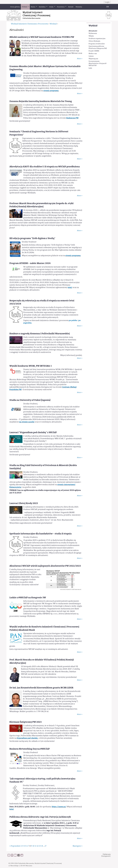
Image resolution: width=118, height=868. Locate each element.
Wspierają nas (93, 59)
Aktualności (93, 31)
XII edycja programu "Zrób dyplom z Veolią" (32, 238)
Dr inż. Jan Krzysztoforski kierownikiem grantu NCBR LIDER (41, 688)
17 (46, 846)
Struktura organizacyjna (97, 39)
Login (107, 2)
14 (42, 846)
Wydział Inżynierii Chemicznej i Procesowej (29, 24)
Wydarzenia (93, 33)
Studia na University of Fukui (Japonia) (30, 400)
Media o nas (93, 54)
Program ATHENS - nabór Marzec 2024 (30, 263)
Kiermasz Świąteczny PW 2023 (25, 722)
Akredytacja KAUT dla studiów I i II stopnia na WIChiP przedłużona (45, 167)
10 (33, 846)
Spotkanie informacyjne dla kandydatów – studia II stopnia (41, 534)
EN (108, 7)
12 (38, 846)
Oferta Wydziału (94, 41)
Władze (91, 36)
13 (40, 846)
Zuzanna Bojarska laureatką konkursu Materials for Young (41, 101)
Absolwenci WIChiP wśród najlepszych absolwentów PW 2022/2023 (45, 566)
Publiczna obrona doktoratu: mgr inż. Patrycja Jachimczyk (40, 817)
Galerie (91, 56)
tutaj (70, 287)
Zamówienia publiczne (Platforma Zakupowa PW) (98, 47)
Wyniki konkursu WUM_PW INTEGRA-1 (31, 366)
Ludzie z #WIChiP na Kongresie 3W (28, 598)
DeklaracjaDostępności (106, 855)
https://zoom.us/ (59, 807)
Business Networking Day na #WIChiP (30, 749)
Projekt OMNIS (94, 51)
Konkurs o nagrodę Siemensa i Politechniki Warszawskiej (40, 334)
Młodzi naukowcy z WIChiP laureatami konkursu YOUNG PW (42, 37)
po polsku (73, 320)
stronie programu (51, 91)
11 (36, 846)
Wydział (93, 26)
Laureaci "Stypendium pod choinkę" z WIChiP (33, 432)
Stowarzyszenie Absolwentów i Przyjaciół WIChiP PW (98, 63)
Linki (90, 68)
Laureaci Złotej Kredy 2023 (24, 503)
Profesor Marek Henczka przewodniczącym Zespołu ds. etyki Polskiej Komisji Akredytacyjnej (41, 205)
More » (80, 59)
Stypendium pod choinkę (27, 738)
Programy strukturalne (97, 44)
